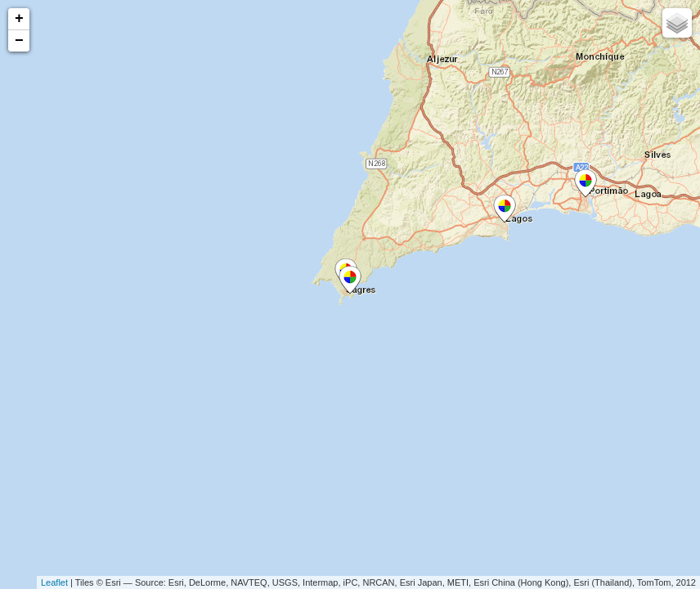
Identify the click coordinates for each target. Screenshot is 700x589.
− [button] (19, 41)
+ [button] (19, 19)
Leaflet (54, 582)
